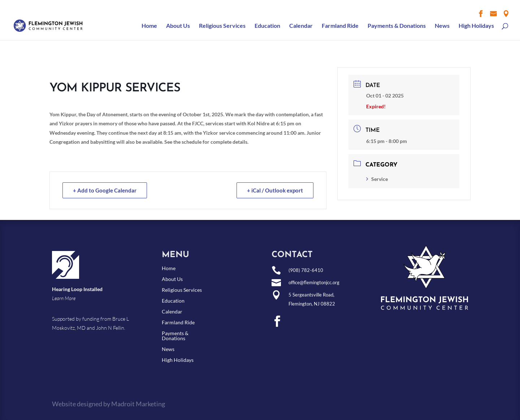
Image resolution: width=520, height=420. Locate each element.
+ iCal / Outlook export (275, 190)
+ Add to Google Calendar (105, 190)
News (442, 26)
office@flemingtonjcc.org (314, 282)
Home (149, 26)
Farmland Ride (340, 26)
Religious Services (222, 26)
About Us (178, 26)
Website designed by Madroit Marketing (109, 404)
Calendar (301, 26)
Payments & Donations (397, 26)
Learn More (64, 298)
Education (267, 26)
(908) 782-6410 (306, 270)
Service (377, 179)
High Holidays (476, 26)
